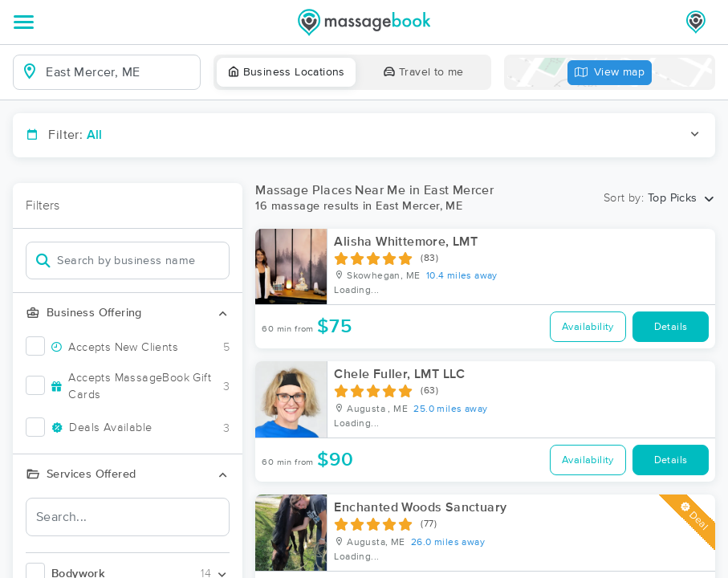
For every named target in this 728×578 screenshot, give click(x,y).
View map (610, 73)
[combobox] (119, 72)
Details (671, 327)
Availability (588, 327)
